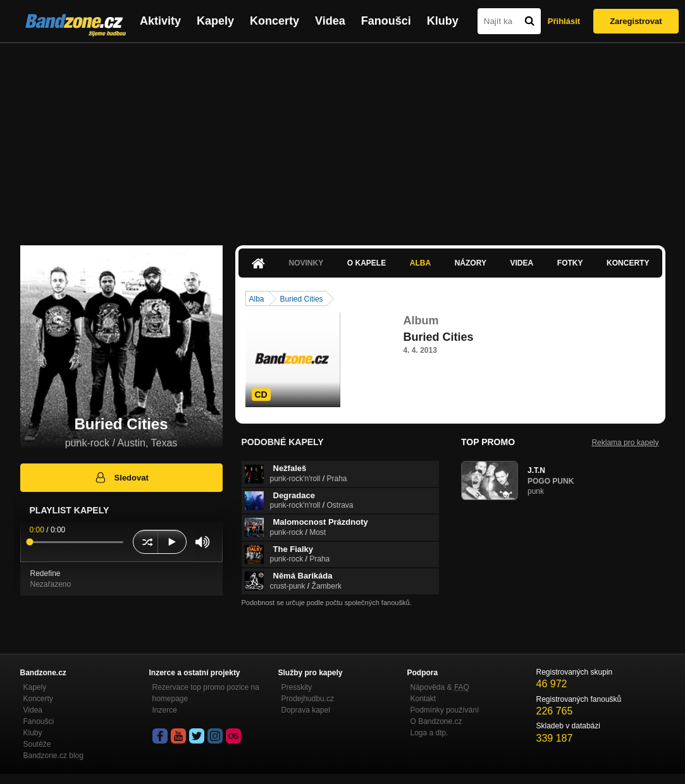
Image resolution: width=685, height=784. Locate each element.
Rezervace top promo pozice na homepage (206, 693)
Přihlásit (564, 21)
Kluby (443, 21)
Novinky (306, 263)
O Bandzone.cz (436, 721)
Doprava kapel (306, 710)
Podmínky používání (445, 710)
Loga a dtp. (429, 733)
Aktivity (160, 21)
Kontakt (423, 699)
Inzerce (165, 710)
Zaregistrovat (636, 21)
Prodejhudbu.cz (308, 699)
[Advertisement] (343, 138)
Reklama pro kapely (625, 443)
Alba (420, 263)
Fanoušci (386, 21)
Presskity (297, 687)
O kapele (367, 263)
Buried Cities (302, 299)
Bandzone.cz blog (53, 756)
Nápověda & (440, 687)
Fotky (570, 263)
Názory (471, 263)
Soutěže (37, 744)
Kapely (215, 21)
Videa (330, 21)
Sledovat (121, 477)
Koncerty (275, 21)
